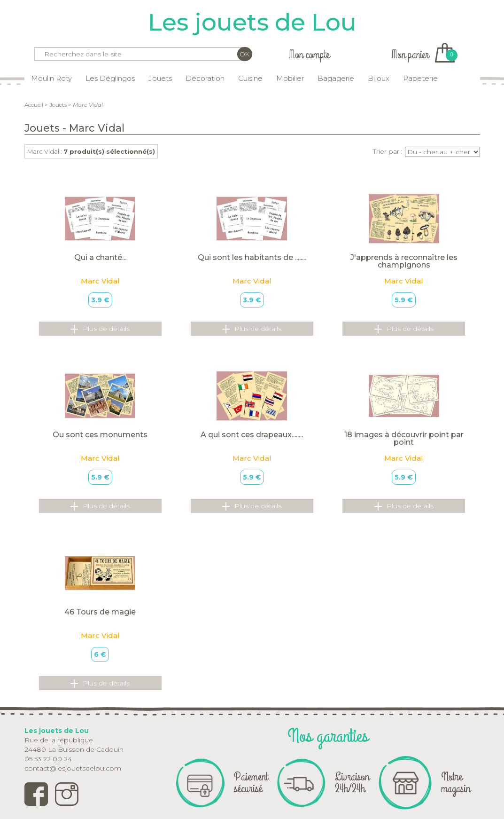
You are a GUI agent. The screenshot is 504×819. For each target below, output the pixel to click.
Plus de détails (100, 329)
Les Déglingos (110, 78)
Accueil (34, 105)
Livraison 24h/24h (352, 783)
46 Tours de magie (100, 612)
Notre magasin (456, 783)
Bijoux (379, 78)
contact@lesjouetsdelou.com (73, 768)
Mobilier (290, 78)
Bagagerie (336, 78)
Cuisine (250, 78)
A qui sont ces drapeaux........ (252, 435)
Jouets (160, 78)
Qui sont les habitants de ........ (252, 257)
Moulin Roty (51, 78)
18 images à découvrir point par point (404, 438)
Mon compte (309, 55)
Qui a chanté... (100, 257)
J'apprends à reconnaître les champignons (404, 261)
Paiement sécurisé (251, 783)
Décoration (205, 78)
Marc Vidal (100, 281)
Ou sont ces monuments (100, 435)
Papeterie (420, 78)
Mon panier (423, 55)
